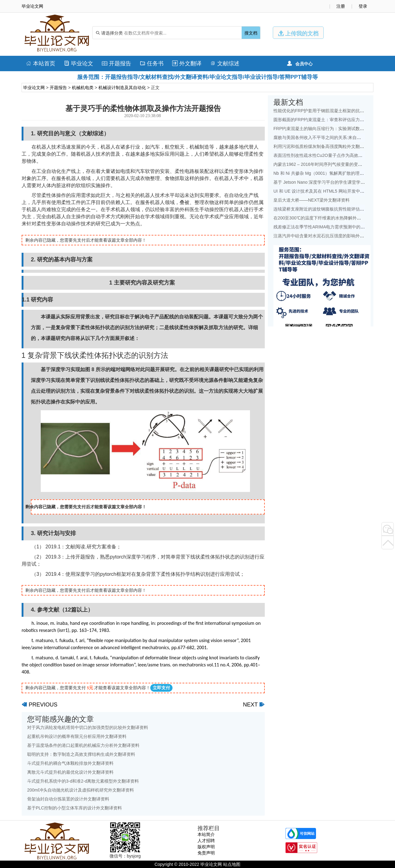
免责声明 (206, 853)
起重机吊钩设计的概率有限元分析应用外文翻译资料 (77, 736)
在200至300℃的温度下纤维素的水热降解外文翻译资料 (326, 218)
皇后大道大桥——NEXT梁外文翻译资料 (312, 200)
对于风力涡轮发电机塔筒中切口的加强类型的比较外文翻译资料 (88, 727)
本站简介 (206, 834)
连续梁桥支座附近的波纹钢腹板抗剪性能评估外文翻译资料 (330, 209)
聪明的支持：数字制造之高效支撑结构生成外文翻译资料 (81, 754)
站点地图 (232, 864)
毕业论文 (79, 63)
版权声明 (206, 847)
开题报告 (116, 63)
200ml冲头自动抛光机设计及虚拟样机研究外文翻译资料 (81, 790)
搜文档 (251, 33)
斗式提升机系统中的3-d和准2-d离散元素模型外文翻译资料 (83, 781)
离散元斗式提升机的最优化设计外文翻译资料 (70, 772)
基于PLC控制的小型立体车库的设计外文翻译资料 (75, 808)
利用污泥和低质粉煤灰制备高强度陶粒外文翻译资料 (323, 146)
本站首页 (41, 63)
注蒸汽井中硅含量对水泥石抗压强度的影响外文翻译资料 (327, 236)
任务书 (152, 63)
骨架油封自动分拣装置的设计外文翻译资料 (68, 799)
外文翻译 (187, 63)
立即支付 (161, 688)
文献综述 (225, 63)
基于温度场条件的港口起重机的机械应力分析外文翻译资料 (83, 745)
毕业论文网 (34, 88)
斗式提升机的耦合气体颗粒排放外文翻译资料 (70, 763)
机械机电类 (83, 88)
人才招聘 (206, 841)
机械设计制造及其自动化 (122, 88)
